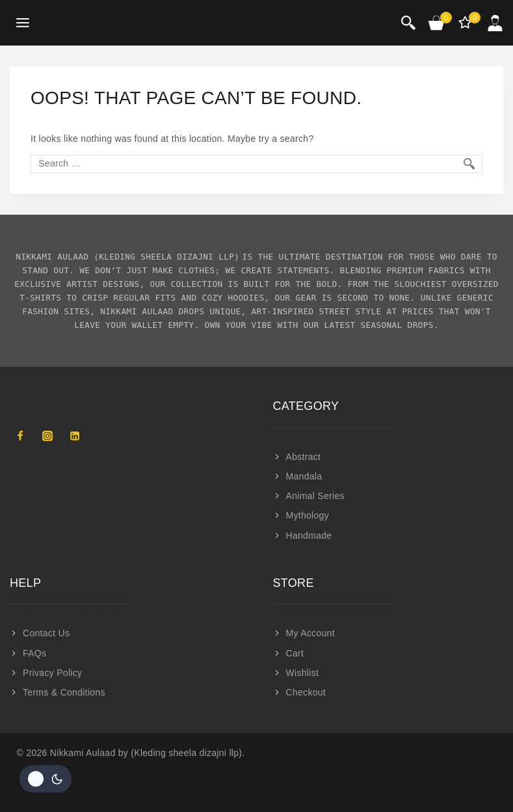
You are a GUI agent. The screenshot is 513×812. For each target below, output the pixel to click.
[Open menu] (23, 23)
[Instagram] (47, 436)
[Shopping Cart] (437, 23)
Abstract (304, 457)
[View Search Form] (408, 23)
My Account (310, 633)
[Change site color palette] (46, 779)
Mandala (304, 476)
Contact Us (46, 633)
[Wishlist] (466, 23)
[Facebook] (20, 436)
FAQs (34, 653)
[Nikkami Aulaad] (88, 23)
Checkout (306, 692)
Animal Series (315, 496)
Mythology (308, 515)
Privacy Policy (52, 673)
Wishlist (303, 673)
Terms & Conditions (64, 692)
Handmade (309, 535)
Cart (295, 653)
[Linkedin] (75, 436)
